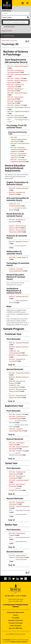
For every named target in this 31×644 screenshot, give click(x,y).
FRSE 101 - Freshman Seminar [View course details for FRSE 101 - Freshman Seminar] (18, 297)
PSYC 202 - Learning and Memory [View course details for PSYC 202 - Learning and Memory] (18, 74)
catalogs (7, 640)
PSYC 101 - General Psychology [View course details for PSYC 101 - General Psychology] (17, 66)
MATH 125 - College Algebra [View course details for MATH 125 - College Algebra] (18, 257)
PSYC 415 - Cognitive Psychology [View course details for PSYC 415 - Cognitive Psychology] (18, 112)
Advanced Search (7, 31)
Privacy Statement (16, 626)
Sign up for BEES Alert (16, 628)
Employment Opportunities (16, 613)
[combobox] (16, 13)
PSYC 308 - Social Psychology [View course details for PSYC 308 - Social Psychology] (17, 93)
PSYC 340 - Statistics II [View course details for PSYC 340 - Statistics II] (14, 105)
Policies (16, 615)
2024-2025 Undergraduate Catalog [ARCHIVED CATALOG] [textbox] (16, 22)
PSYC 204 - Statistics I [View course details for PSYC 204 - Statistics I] (14, 79)
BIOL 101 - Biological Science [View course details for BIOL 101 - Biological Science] (18, 242)
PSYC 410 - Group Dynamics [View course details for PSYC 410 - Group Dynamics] (19, 144)
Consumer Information (16, 623)
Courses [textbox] (5, 13)
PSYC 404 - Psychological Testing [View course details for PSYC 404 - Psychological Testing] (18, 107)
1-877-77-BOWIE (21, 596)
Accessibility (16, 618)
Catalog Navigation (9, 36)
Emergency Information (16, 620)
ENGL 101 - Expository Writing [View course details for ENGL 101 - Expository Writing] (18, 188)
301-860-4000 (9, 596)
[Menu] (23, 3)
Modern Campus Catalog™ (19, 642)
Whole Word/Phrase (9, 27)
